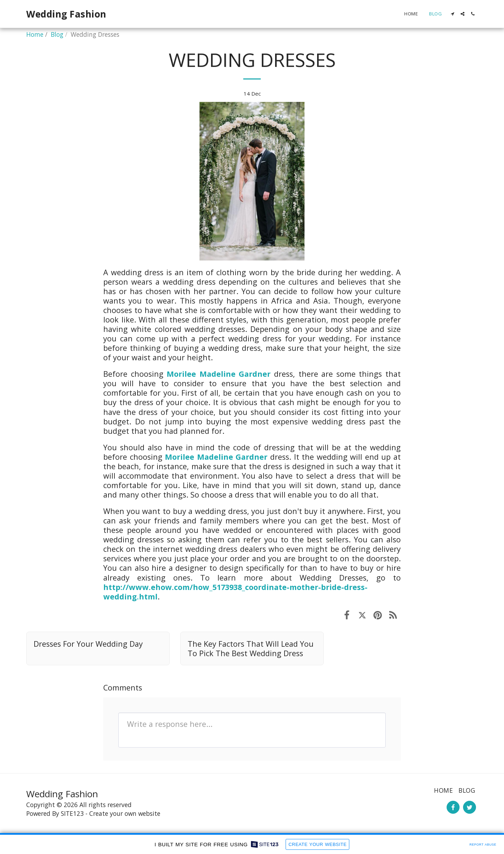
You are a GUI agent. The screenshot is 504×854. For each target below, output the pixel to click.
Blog (57, 34)
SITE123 (72, 813)
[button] (452, 14)
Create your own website (125, 813)
